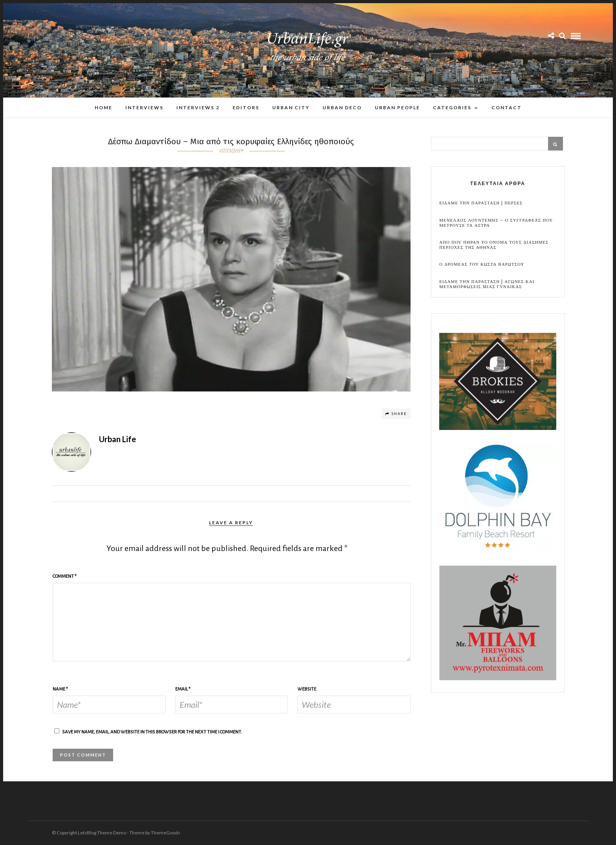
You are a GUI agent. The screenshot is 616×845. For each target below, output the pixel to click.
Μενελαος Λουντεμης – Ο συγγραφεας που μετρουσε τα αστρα (496, 223)
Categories (452, 107)
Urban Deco (342, 107)
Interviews (144, 107)
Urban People (397, 107)
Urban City (291, 107)
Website (307, 689)
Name (60, 689)
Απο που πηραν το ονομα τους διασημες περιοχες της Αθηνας (494, 245)
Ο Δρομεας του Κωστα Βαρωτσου (482, 264)
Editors (246, 107)
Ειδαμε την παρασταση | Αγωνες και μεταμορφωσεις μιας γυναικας (487, 284)
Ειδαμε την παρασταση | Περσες (481, 203)
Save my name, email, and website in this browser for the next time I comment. (152, 732)
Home (104, 107)
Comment (65, 576)
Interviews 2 (198, 107)
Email (183, 689)
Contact (507, 107)
